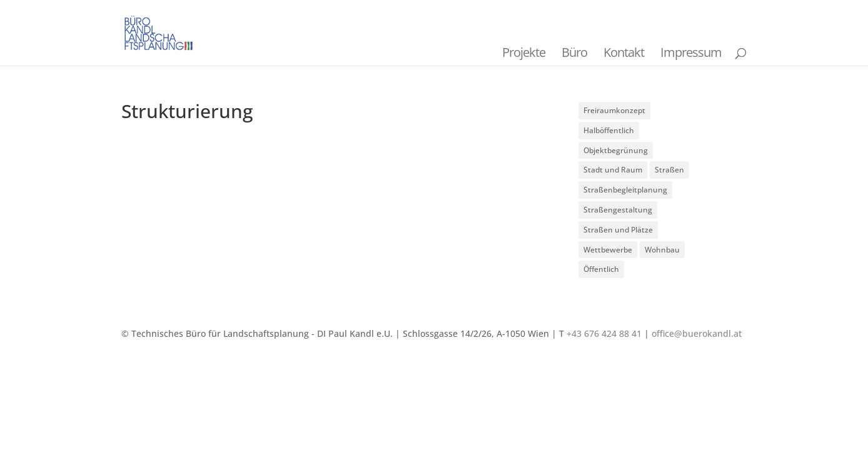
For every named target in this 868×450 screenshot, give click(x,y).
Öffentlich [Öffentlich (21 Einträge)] (601, 269)
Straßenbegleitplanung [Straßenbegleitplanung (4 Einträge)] (625, 190)
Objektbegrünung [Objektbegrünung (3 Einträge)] (616, 150)
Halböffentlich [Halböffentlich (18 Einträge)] (609, 130)
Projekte (524, 52)
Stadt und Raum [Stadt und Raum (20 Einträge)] (613, 170)
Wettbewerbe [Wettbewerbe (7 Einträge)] (608, 250)
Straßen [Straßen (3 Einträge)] (669, 170)
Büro (574, 52)
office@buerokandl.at (697, 333)
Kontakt (624, 52)
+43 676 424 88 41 (604, 333)
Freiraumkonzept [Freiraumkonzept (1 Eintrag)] (614, 110)
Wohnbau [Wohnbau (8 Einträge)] (662, 250)
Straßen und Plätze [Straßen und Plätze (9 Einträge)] (618, 230)
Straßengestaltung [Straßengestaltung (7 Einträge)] (618, 210)
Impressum (691, 52)
